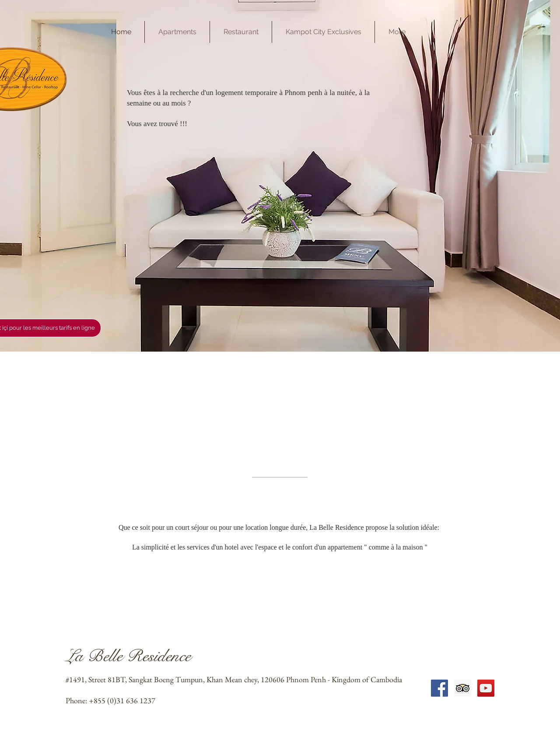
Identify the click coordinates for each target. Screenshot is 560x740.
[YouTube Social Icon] (486, 688)
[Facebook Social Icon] (439, 688)
